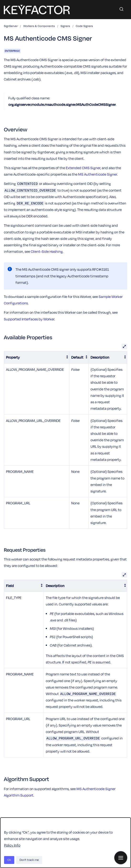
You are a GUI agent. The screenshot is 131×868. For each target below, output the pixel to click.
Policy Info (12, 845)
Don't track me (29, 860)
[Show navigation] (121, 858)
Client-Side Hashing (47, 251)
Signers (65, 26)
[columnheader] (37, 358)
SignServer (11, 26)
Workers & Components (39, 26)
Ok (9, 860)
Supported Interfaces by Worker (29, 319)
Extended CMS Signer (83, 168)
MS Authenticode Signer (98, 174)
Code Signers (84, 26)
